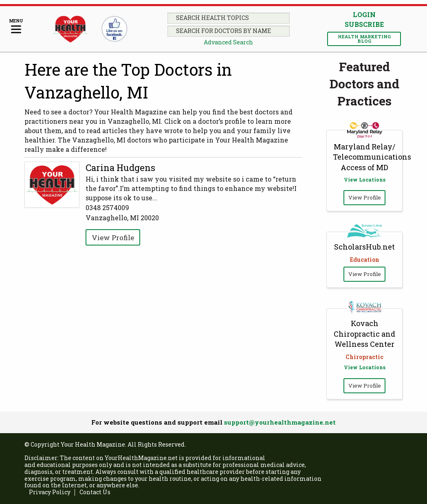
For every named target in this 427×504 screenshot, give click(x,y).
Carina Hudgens (120, 168)
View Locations (365, 180)
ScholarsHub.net (364, 247)
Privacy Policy (50, 492)
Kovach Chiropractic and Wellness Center (364, 333)
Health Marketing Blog (364, 39)
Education (365, 260)
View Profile (113, 238)
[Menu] (16, 27)
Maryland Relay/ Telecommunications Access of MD (372, 157)
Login (364, 14)
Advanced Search (228, 42)
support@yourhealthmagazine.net (280, 422)
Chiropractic (364, 357)
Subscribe (364, 24)
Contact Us (95, 492)
